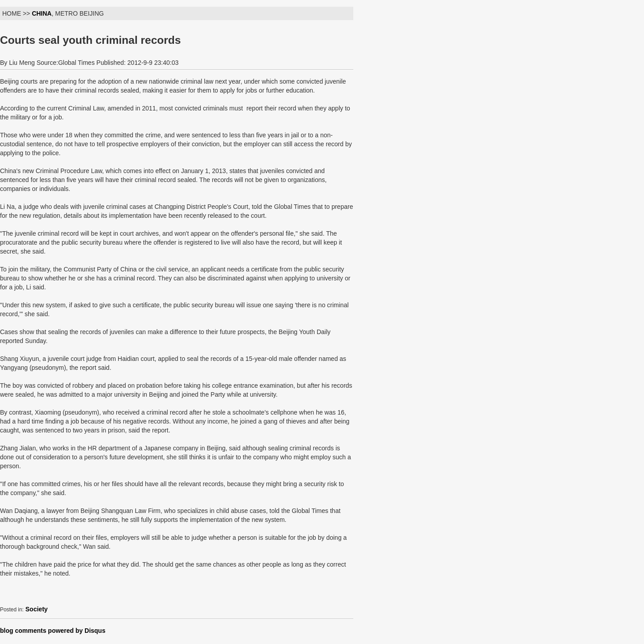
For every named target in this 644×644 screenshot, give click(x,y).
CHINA (42, 13)
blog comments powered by (53, 631)
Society (37, 609)
